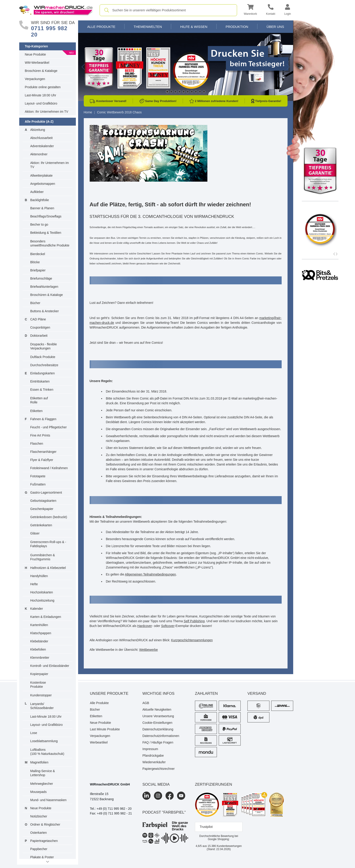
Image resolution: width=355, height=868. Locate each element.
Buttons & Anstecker (45, 311)
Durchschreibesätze (44, 365)
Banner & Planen (42, 208)
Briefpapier (38, 270)
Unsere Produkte (109, 694)
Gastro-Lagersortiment (46, 493)
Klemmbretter (40, 658)
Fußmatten (38, 484)
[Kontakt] (271, 10)
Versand (257, 694)
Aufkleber (37, 192)
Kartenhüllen (39, 625)
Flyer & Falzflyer (42, 460)
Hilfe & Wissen (194, 27)
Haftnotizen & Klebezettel (48, 568)
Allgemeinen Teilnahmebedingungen (150, 574)
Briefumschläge (41, 278)
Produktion (237, 27)
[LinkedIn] (146, 796)
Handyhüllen (39, 576)
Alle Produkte (101, 27)
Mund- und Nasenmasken (48, 800)
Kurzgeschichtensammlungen (192, 640)
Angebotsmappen (43, 184)
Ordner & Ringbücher (45, 824)
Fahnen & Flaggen (43, 419)
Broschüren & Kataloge (41, 71)
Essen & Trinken (42, 390)
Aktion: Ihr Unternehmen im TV (47, 112)
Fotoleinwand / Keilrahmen (49, 468)
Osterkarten (39, 833)
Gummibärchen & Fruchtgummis (43, 557)
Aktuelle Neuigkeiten (157, 710)
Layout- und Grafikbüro (41, 103)
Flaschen (37, 444)
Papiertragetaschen (44, 841)
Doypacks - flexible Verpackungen (44, 346)
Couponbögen (40, 327)
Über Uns (275, 27)
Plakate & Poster (42, 857)
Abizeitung (38, 130)
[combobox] (168, 10)
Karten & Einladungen (46, 617)
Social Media (156, 784)
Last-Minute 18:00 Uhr (41, 95)
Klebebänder (39, 641)
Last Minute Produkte (105, 729)
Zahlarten (206, 694)
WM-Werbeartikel (37, 63)
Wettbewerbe (149, 650)
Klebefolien (38, 649)
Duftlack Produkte (43, 357)
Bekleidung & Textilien (46, 233)
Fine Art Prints (40, 435)
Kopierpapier (39, 674)
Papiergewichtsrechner (158, 769)
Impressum (150, 749)
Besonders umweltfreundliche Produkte (50, 243)
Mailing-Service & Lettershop (43, 773)
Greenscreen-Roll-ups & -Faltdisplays (48, 544)
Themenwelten (148, 27)
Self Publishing (194, 621)
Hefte (34, 584)
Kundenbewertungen (225, 846)
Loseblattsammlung (44, 741)
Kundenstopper (41, 695)
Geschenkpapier (42, 509)
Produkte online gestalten (43, 87)
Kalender (37, 609)
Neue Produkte (35, 54)
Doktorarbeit (39, 336)
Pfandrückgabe (153, 756)
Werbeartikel (99, 742)
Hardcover (145, 626)
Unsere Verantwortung (158, 716)
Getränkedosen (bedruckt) (49, 517)
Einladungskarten (43, 373)
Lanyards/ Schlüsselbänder (42, 706)
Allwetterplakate (42, 176)
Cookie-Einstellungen (157, 723)
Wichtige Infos (158, 694)
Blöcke (35, 262)
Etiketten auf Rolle (39, 400)
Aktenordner (39, 154)
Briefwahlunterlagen (44, 287)
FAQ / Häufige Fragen (158, 742)
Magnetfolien (39, 762)
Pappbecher (39, 849)
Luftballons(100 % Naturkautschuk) (47, 752)
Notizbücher (39, 816)
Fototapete (38, 476)
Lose (34, 733)
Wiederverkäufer (154, 762)
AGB (146, 703)
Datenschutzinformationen (161, 736)
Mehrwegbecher (42, 784)
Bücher (35, 303)
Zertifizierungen (213, 784)
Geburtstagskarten (43, 501)
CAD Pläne (38, 319)
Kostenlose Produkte (38, 685)
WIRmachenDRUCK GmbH (110, 784)
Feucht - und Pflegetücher (49, 427)
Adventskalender (42, 146)
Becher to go (39, 224)
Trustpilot (206, 827)
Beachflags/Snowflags (46, 216)
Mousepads (38, 792)
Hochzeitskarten (42, 592)
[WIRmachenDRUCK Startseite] (56, 10)
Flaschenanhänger (43, 452)
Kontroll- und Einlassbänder (50, 666)
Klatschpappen (41, 633)
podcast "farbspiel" (164, 812)
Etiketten (36, 411)
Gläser (35, 533)
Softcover (168, 626)
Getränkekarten (41, 525)
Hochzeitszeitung (42, 600)
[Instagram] (158, 796)
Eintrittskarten (40, 381)
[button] (250, 10)
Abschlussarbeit (42, 138)
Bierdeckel (38, 254)
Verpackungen (35, 79)
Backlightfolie (40, 200)
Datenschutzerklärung (158, 729)
